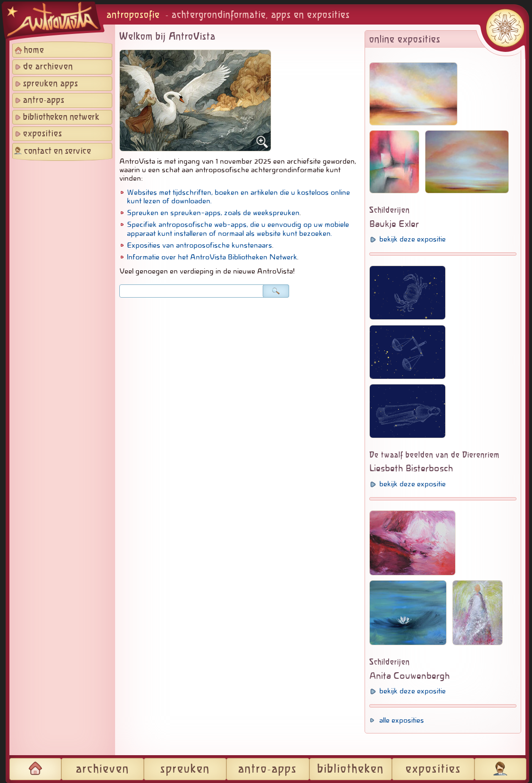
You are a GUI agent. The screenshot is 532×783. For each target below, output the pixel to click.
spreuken (185, 769)
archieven (103, 769)
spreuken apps (51, 84)
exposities (43, 134)
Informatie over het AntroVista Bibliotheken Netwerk (212, 257)
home (34, 50)
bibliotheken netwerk (61, 117)
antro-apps (44, 100)
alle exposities (402, 720)
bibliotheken (351, 769)
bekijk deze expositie (412, 239)
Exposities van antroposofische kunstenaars (199, 245)
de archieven (48, 67)
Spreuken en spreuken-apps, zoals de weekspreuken (213, 213)
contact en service (58, 151)
